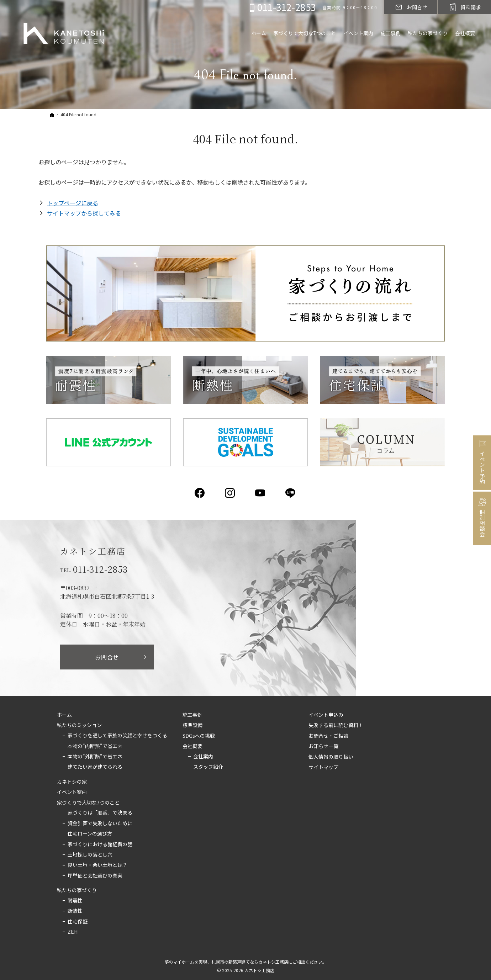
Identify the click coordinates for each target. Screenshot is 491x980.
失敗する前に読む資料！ (336, 725)
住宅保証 (78, 922)
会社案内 (203, 757)
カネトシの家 (72, 782)
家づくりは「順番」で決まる (100, 813)
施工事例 (192, 715)
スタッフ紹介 (208, 767)
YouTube (261, 493)
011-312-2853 (101, 569)
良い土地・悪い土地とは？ (97, 865)
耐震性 (75, 901)
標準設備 (192, 725)
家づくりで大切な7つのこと (88, 803)
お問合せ (107, 657)
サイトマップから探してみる (84, 213)
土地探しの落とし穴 (90, 855)
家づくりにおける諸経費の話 (100, 844)
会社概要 (192, 746)
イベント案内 (72, 792)
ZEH (73, 932)
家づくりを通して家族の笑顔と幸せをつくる (117, 736)
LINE (291, 493)
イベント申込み (326, 715)
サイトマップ (323, 767)
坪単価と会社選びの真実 (95, 876)
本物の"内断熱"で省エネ (95, 746)
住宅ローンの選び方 (90, 834)
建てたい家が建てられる (95, 767)
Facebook (200, 493)
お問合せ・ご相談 (328, 736)
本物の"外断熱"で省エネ (95, 757)
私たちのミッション (79, 725)
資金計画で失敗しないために (100, 823)
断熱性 (75, 911)
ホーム (64, 715)
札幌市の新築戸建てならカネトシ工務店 (250, 962)
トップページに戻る (73, 203)
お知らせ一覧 (323, 746)
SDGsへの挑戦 (199, 736)
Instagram (230, 493)
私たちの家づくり (77, 890)
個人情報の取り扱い (331, 757)
